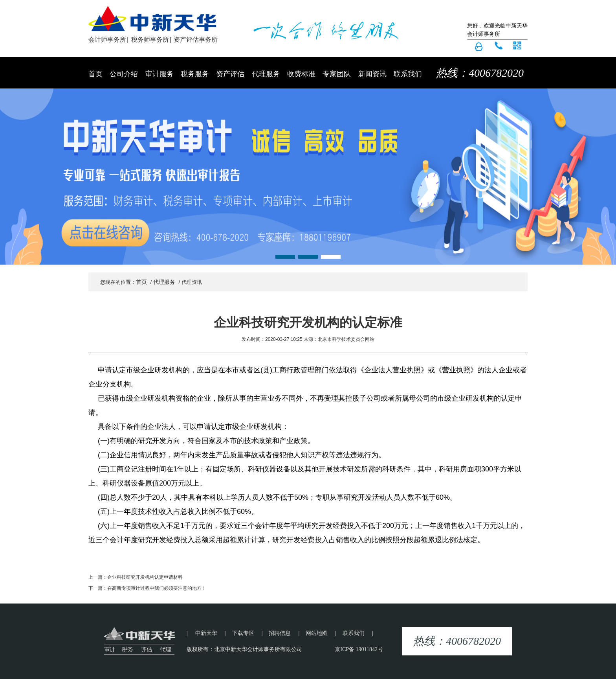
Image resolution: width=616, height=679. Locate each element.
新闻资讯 (372, 74)
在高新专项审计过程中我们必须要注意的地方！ (157, 588)
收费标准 (301, 74)
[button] (285, 257)
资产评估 (230, 74)
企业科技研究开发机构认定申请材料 (145, 577)
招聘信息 (280, 633)
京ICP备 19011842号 (359, 649)
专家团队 (337, 74)
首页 (95, 74)
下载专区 (243, 633)
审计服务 (159, 74)
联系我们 (408, 74)
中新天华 (206, 633)
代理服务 (266, 74)
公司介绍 (124, 74)
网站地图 (317, 633)
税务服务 (195, 74)
